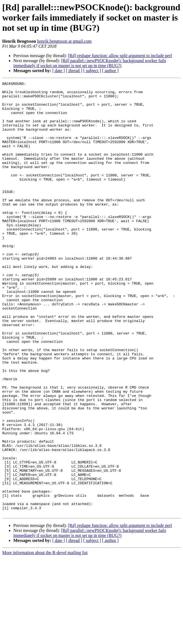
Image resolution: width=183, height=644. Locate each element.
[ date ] (59, 71)
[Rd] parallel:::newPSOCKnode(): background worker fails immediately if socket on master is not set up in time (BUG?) (90, 63)
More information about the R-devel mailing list (45, 639)
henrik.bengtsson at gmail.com (64, 41)
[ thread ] (74, 71)
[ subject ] (92, 71)
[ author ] (110, 71)
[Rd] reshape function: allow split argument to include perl (120, 56)
